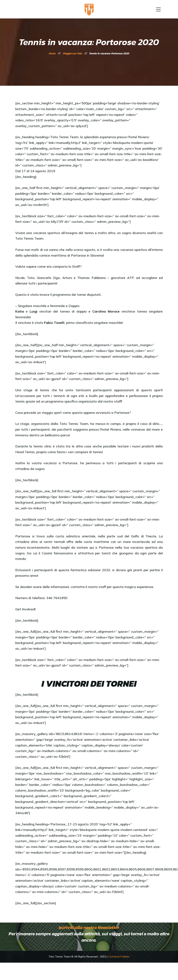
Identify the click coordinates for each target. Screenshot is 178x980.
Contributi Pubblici (119, 957)
